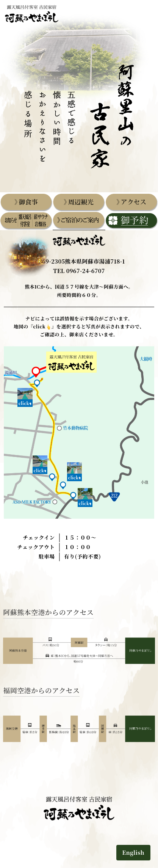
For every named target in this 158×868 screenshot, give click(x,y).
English (134, 852)
